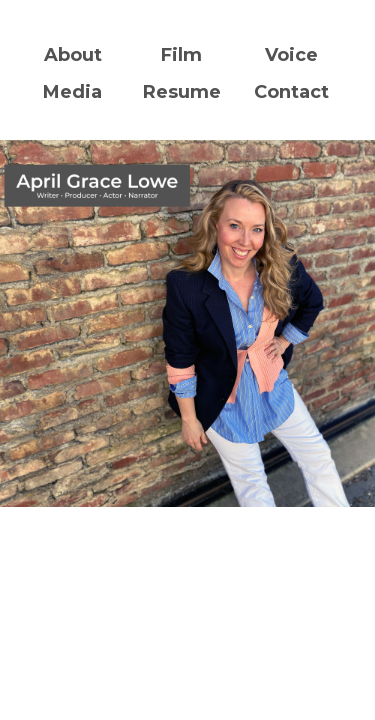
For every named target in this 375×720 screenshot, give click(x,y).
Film (181, 55)
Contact (291, 92)
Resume (182, 92)
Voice (291, 55)
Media (72, 92)
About (73, 55)
